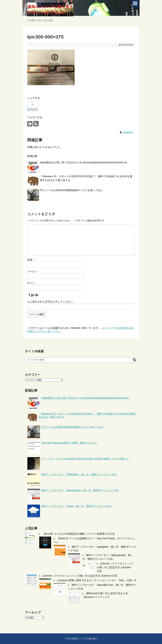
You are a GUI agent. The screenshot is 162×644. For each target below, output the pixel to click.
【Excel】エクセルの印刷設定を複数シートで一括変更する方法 (79, 534)
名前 (31, 260)
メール (33, 271)
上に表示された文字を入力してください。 (51, 302)
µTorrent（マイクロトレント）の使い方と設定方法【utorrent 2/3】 (80, 576)
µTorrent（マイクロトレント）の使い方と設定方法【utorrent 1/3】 (116, 567)
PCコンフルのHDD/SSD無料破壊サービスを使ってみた (71, 190)
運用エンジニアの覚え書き (85, 639)
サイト (31, 283)
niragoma (128, 132)
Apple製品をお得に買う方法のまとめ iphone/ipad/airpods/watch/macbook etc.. (84, 162)
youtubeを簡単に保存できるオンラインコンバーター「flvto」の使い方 (97, 580)
